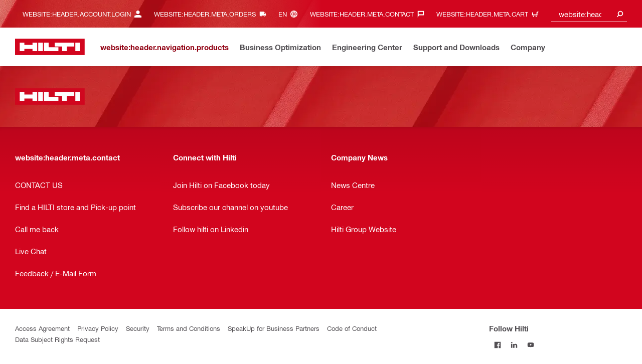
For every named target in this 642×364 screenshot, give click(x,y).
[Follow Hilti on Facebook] (497, 345)
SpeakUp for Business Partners (274, 328)
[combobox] (589, 14)
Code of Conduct (352, 328)
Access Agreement (42, 328)
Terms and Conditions (189, 328)
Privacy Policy (98, 328)
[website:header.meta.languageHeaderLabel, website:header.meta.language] (290, 14)
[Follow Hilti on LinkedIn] (514, 345)
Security (138, 328)
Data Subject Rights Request (57, 339)
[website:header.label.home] (50, 47)
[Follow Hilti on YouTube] (530, 345)
